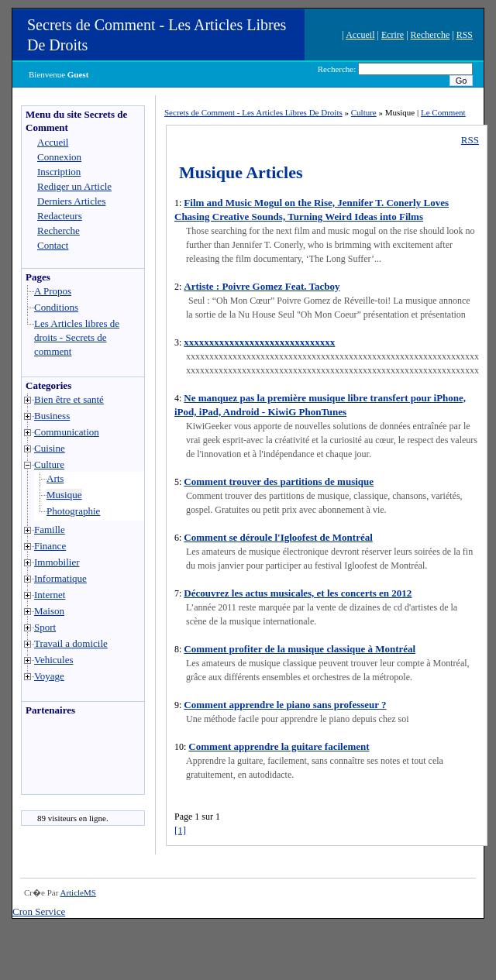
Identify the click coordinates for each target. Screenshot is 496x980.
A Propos (53, 291)
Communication (67, 432)
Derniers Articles (71, 201)
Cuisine (50, 448)
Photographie (73, 511)
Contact (53, 245)
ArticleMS (77, 892)
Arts (55, 478)
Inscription (59, 172)
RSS (465, 35)
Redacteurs (60, 216)
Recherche (431, 35)
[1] (180, 830)
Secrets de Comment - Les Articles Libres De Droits (253, 112)
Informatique (60, 578)
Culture (49, 464)
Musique (64, 495)
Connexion (59, 157)
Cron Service (39, 911)
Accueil (360, 35)
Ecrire (393, 35)
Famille (50, 530)
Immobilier (57, 562)
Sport (45, 627)
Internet (50, 595)
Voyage (49, 676)
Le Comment (443, 112)
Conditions (56, 307)
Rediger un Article (74, 186)
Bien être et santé (69, 399)
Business (52, 416)
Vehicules (54, 660)
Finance (50, 546)
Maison (49, 611)
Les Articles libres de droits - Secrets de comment (77, 337)
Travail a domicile (71, 643)
